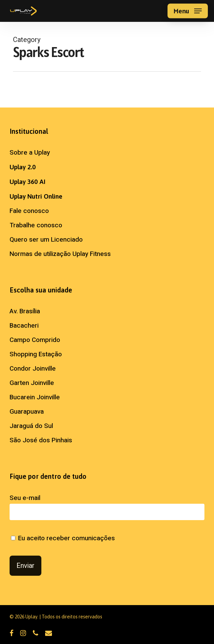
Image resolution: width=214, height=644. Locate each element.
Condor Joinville (33, 369)
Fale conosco (29, 211)
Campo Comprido (35, 340)
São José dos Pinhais (41, 440)
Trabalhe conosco (36, 225)
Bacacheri (24, 326)
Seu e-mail (107, 507)
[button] (188, 11)
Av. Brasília (25, 311)
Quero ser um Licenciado (46, 240)
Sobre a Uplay (30, 153)
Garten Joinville (32, 383)
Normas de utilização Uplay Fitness (60, 254)
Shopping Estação (36, 354)
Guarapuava (27, 412)
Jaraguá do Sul (31, 426)
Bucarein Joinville (35, 397)
